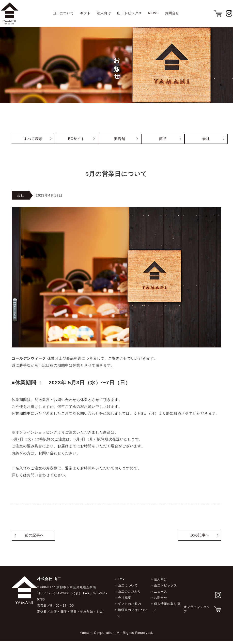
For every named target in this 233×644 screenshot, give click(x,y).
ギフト (85, 13)
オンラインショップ (197, 612)
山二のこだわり (129, 594)
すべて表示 (33, 139)
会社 (206, 139)
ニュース (161, 594)
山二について (63, 13)
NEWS (153, 13)
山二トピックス (130, 13)
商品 (163, 139)
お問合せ (172, 13)
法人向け (104, 13)
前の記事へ (34, 538)
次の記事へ (200, 538)
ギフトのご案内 (129, 606)
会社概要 (125, 600)
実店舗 (120, 139)
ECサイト (76, 139)
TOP (121, 582)
